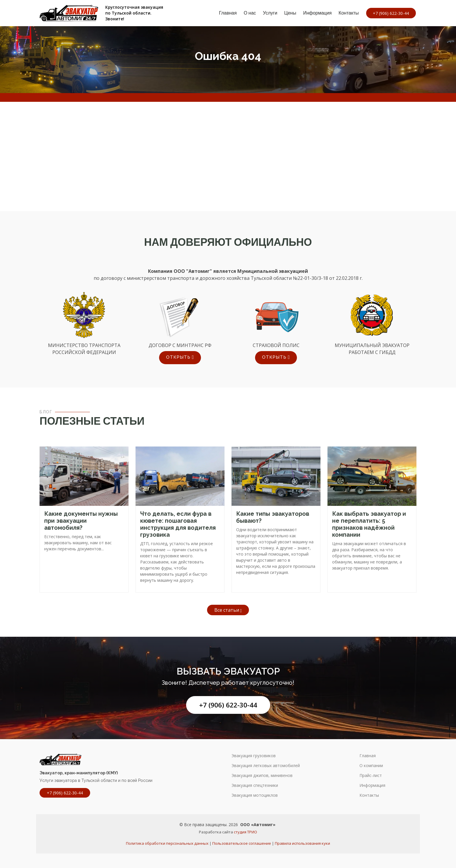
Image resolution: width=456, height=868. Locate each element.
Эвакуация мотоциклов (255, 795)
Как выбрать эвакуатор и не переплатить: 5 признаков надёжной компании (369, 524)
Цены (289, 13)
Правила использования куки (302, 843)
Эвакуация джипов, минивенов (262, 775)
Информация (316, 13)
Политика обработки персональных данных (167, 843)
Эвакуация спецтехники (255, 785)
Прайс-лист (371, 775)
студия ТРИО (245, 832)
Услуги (269, 13)
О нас (248, 13)
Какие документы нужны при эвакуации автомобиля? (81, 521)
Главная (226, 13)
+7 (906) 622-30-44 (228, 705)
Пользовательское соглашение (242, 843)
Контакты (347, 13)
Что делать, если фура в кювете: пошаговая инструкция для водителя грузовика (178, 524)
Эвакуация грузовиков (254, 756)
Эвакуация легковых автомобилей (266, 766)
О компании (371, 766)
